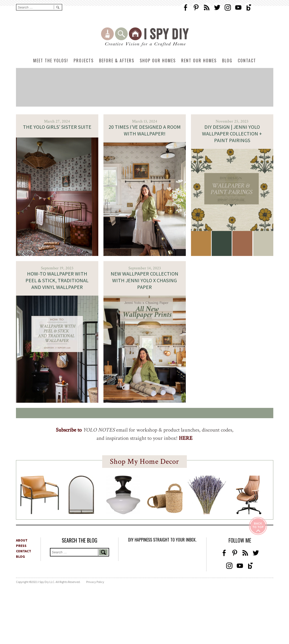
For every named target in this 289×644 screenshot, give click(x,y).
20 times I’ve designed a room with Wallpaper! (145, 130)
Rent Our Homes (199, 61)
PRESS (21, 546)
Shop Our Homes (158, 61)
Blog (227, 61)
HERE (186, 438)
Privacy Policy (95, 582)
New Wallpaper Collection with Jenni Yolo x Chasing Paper (144, 280)
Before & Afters (117, 61)
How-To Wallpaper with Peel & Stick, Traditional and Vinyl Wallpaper (57, 280)
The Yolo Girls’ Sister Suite (57, 127)
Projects (84, 61)
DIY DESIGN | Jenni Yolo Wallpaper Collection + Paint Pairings (232, 134)
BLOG (20, 556)
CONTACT (24, 551)
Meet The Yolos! (51, 61)
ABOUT (22, 540)
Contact (247, 61)
